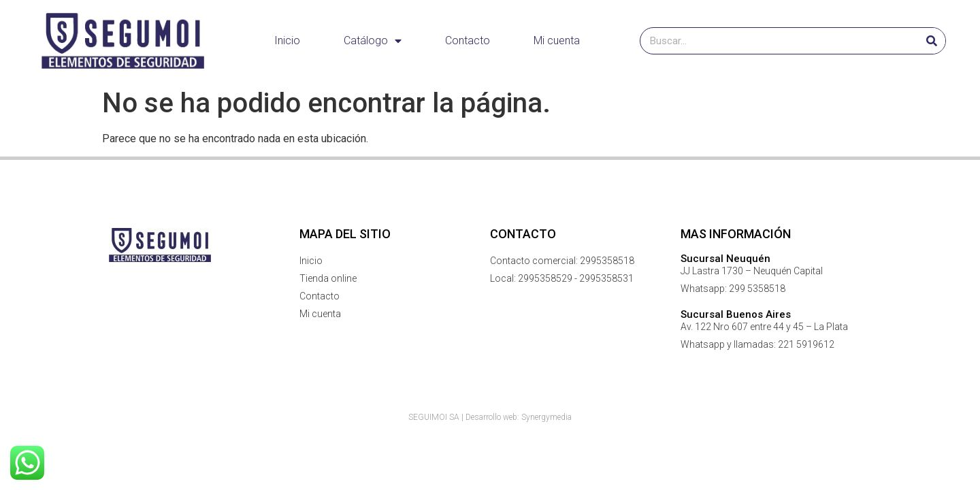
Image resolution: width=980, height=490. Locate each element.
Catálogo (373, 41)
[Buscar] (932, 41)
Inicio (287, 40)
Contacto (468, 40)
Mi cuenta (557, 40)
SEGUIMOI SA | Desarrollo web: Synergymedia (490, 417)
